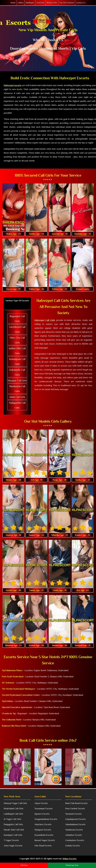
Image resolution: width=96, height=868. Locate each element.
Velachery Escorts (43, 824)
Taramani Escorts (73, 814)
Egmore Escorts (42, 814)
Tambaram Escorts (74, 830)
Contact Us (81, 3)
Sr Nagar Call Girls (12, 819)
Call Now (24, 865)
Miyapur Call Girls (17, 380)
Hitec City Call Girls (17, 340)
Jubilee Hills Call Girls (17, 351)
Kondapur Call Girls (13, 835)
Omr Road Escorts (43, 846)
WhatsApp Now (72, 865)
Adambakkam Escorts (75, 824)
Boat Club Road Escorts (76, 803)
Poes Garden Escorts (75, 809)
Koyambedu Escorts (44, 835)
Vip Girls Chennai (67, 3)
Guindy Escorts (72, 846)
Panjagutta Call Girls (13, 824)
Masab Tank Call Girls (14, 830)
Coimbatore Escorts (75, 840)
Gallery (20, 3)
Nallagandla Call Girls (17, 405)
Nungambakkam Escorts (46, 819)
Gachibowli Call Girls (17, 329)
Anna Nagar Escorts (13, 846)
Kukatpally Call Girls (17, 372)
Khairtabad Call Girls (13, 809)
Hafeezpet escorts (13, 85)
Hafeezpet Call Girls (45, 320)
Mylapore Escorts (43, 830)
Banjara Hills (52, 3)
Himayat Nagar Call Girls (15, 803)
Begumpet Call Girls (17, 319)
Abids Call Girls (17, 397)
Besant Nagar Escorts (45, 840)
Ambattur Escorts (74, 835)
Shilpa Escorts (69, 859)
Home (13, 3)
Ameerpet (40, 3)
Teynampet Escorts (44, 809)
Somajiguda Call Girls (17, 362)
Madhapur (30, 3)
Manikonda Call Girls (17, 389)
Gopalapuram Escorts (75, 819)
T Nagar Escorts (11, 840)
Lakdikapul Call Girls (13, 814)
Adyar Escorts (41, 803)
